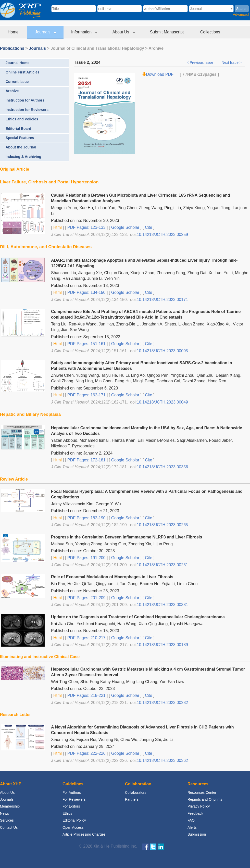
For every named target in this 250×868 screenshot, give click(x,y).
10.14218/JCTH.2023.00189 (162, 645)
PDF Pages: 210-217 (86, 638)
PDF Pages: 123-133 (86, 227)
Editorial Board (18, 129)
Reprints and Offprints (205, 799)
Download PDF (160, 74)
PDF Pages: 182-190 (86, 518)
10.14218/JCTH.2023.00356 (162, 467)
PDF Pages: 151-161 (86, 344)
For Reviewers (74, 799)
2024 (96, 62)
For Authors (72, 792)
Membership (10, 806)
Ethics (67, 813)
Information (84, 32)
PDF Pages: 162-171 (86, 395)
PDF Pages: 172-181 (86, 460)
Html (57, 227)
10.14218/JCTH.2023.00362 (162, 760)
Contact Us (9, 827)
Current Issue (17, 82)
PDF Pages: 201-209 (86, 598)
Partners (132, 799)
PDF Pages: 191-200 (86, 558)
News (4, 813)
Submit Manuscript (167, 32)
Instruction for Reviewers (27, 110)
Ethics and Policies (22, 119)
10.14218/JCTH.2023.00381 (162, 605)
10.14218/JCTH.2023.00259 (162, 235)
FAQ (191, 820)
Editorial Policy (74, 820)
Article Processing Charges (84, 834)
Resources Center (202, 792)
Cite (148, 227)
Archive (12, 91)
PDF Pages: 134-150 (86, 292)
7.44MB (189, 74)
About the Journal (21, 147)
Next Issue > (232, 62)
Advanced (241, 15)
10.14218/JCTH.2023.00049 (162, 402)
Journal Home (17, 63)
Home (14, 32)
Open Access (73, 827)
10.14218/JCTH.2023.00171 (162, 300)
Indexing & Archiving (23, 157)
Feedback (195, 813)
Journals (45, 32)
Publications (12, 48)
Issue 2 (82, 62)
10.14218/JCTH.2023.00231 (162, 565)
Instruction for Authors (25, 100)
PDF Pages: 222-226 (86, 753)
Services (7, 820)
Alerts (192, 827)
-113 (201, 74)
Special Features (20, 138)
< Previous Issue (201, 62)
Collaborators (136, 792)
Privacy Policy (199, 806)
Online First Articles (23, 72)
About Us (124, 32)
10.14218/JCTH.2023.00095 (162, 351)
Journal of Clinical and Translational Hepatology (97, 48)
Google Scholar (125, 227)
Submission (197, 834)
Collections (211, 32)
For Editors (71, 806)
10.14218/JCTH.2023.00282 (162, 703)
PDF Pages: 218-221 (86, 695)
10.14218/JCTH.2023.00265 (162, 525)
